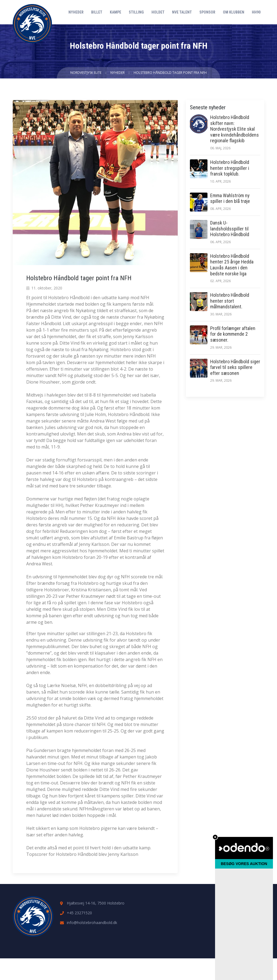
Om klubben (234, 12)
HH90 (256, 12)
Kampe (116, 12)
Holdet (158, 12)
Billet (97, 12)
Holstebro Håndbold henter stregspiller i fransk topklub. (230, 168)
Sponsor (207, 12)
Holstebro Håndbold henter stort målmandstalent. (230, 301)
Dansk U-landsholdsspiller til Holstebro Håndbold (230, 229)
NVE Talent (182, 12)
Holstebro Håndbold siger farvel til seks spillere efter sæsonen (235, 367)
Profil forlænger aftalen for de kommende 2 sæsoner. (233, 334)
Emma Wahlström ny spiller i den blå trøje (230, 198)
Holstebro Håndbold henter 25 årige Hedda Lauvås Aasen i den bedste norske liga (232, 265)
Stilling (136, 12)
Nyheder (76, 12)
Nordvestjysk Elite (86, 73)
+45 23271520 (79, 913)
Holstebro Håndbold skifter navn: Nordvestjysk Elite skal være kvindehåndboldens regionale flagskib (235, 129)
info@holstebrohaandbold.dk (92, 923)
